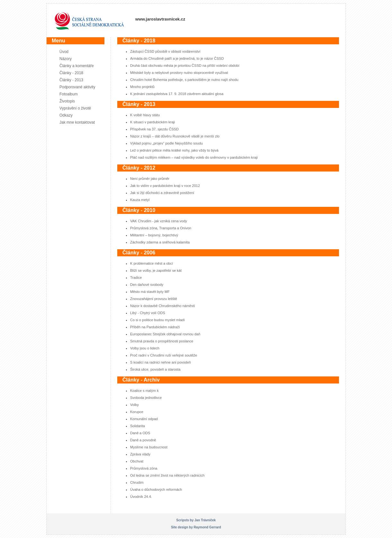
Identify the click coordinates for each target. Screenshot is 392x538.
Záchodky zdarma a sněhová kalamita (160, 242)
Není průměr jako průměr (150, 179)
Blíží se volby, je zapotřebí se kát (156, 270)
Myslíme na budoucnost (149, 447)
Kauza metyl (140, 200)
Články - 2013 (71, 80)
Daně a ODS (140, 433)
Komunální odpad (144, 419)
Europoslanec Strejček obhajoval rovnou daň (165, 334)
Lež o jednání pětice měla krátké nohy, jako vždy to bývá (174, 150)
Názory (66, 59)
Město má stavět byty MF (150, 292)
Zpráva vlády (140, 454)
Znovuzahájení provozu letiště (154, 299)
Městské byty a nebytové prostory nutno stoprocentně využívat (179, 73)
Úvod (64, 52)
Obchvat (137, 461)
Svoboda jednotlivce (146, 398)
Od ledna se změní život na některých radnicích (167, 475)
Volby (134, 405)
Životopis (67, 101)
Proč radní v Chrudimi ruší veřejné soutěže (164, 355)
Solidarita (138, 426)
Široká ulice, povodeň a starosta (155, 369)
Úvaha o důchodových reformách (156, 489)
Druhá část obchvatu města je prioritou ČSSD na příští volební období (185, 66)
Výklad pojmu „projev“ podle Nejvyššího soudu (166, 143)
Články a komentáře (77, 66)
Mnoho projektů (142, 87)
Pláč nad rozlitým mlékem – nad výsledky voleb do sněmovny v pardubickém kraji (194, 157)
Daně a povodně (143, 440)
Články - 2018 (71, 73)
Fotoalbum (69, 94)
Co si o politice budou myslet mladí (157, 320)
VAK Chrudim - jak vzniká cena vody (159, 221)
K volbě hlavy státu (145, 115)
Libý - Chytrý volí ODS (148, 313)
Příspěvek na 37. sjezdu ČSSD (154, 129)
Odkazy (66, 115)
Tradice (136, 278)
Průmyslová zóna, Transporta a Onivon (161, 228)
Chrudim (137, 482)
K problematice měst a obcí (151, 263)
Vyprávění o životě (75, 108)
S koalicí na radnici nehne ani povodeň (160, 362)
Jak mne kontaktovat (77, 122)
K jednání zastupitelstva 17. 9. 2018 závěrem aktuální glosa (177, 94)
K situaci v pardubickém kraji (152, 122)
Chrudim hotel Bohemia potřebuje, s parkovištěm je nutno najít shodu (184, 80)
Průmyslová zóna (144, 468)
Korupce (137, 412)
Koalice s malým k (144, 391)
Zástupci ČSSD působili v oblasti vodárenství (165, 51)
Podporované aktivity (77, 87)
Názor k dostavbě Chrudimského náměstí (163, 306)
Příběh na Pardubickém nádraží (155, 327)
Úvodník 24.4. (141, 497)
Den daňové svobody (147, 285)
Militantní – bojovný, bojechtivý (154, 235)
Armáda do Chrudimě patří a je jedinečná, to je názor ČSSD (177, 58)
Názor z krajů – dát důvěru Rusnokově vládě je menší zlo (175, 136)
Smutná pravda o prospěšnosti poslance (162, 341)
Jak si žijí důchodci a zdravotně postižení (162, 193)
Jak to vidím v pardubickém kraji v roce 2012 (165, 186)
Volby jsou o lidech (145, 348)
